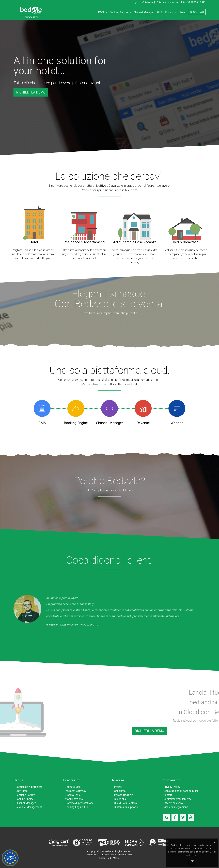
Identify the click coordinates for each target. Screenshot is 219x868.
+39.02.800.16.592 (196, 2)
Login (135, 2)
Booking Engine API (76, 807)
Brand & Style (73, 795)
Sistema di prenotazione (79, 803)
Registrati (197, 12)
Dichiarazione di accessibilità (181, 791)
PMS (103, 12)
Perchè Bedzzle (124, 795)
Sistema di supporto (126, 807)
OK (192, 861)
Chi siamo (148, 2)
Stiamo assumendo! (168, 2)
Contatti (168, 795)
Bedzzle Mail (73, 787)
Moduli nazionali (74, 799)
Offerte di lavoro (173, 803)
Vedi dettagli (192, 855)
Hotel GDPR (10, 858)
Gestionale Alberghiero (29, 787)
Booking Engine (120, 12)
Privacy (171, 12)
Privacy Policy (172, 787)
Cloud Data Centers (125, 803)
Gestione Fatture (25, 795)
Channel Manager (144, 12)
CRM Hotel (22, 791)
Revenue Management (29, 807)
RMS (159, 12)
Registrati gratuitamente (178, 799)
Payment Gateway (75, 791)
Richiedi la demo (31, 92)
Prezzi (183, 12)
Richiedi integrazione (176, 807)
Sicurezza (120, 799)
